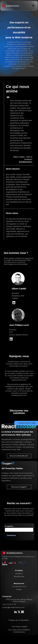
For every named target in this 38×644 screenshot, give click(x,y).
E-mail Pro (9, 526)
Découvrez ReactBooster (19, 456)
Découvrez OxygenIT (19, 487)
